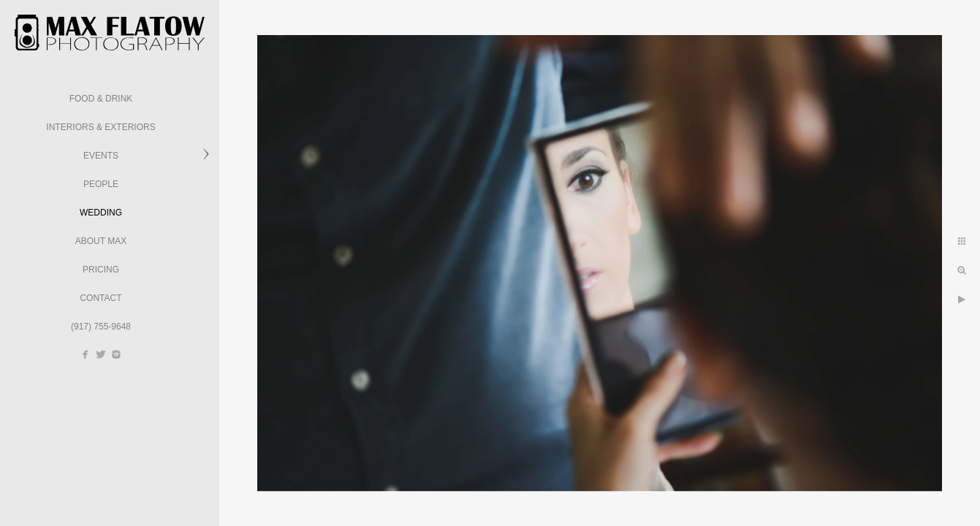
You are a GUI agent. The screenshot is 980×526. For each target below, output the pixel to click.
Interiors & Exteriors (100, 127)
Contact (100, 298)
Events (101, 156)
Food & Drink (101, 99)
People (101, 184)
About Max (101, 241)
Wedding (101, 213)
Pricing (101, 270)
